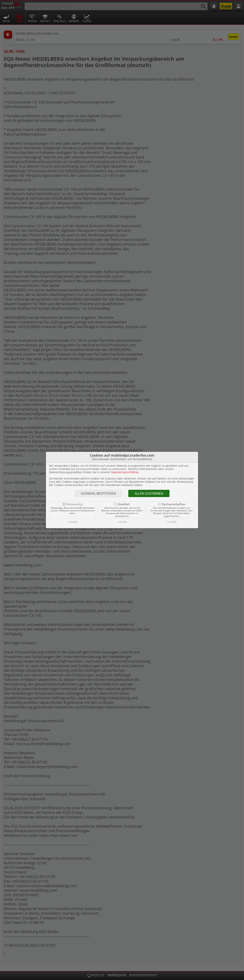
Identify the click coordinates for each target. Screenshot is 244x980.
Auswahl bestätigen (98, 494)
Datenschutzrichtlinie (125, 472)
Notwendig (74, 504)
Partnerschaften (174, 504)
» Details (72, 522)
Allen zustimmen (149, 494)
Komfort (124, 504)
